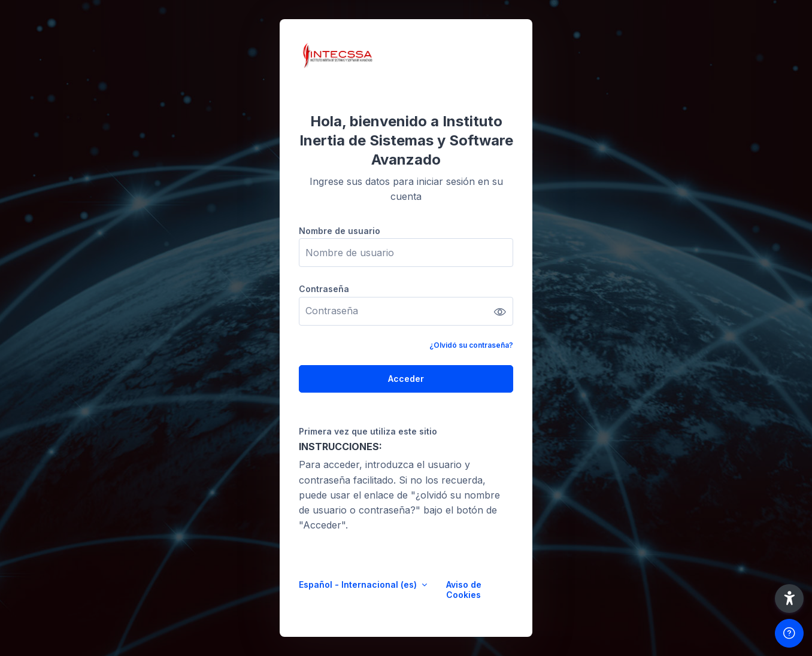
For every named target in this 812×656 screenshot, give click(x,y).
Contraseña (324, 289)
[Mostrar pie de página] (789, 633)
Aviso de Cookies (464, 590)
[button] (789, 599)
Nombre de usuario (340, 231)
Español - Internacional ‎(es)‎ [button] (359, 584)
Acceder (406, 379)
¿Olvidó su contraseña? (471, 345)
